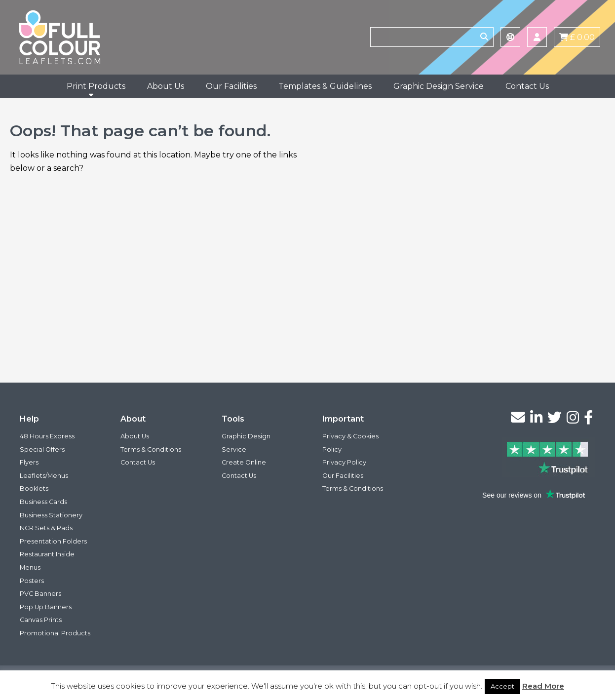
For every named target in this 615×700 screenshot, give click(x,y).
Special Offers (42, 449)
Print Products (96, 86)
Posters (32, 581)
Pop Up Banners (46, 607)
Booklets (34, 488)
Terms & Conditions (151, 449)
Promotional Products (55, 633)
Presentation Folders (53, 541)
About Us (166, 86)
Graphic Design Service (439, 86)
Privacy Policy (344, 462)
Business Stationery (51, 515)
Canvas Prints (41, 620)
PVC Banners (40, 594)
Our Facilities (231, 86)
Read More (543, 686)
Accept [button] (502, 686)
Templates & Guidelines (325, 86)
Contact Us (527, 86)
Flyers (29, 462)
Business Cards (43, 502)
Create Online (244, 462)
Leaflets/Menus (44, 476)
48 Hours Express (47, 436)
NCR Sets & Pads (46, 528)
